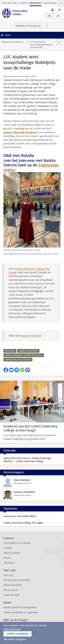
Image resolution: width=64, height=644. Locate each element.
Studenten (24, 3)
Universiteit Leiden (10, 3)
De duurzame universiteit (17, 580)
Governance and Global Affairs (20, 516)
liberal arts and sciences (18, 360)
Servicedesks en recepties (17, 543)
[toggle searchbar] (60, 10)
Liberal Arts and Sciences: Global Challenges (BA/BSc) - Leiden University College (27, 460)
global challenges (28, 351)
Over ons (8, 575)
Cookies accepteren (17, 634)
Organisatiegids (50, 3)
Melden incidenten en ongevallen (21, 612)
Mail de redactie (12, 553)
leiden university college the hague (24, 355)
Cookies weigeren (17, 639)
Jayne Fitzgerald (31, 336)
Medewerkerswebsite (11, 42)
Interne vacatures (13, 585)
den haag (10, 351)
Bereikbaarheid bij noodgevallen (20, 607)
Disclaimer (9, 563)
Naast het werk (11, 595)
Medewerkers (35, 3)
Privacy (7, 558)
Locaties (8, 548)
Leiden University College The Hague (23, 523)
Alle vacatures (11, 590)
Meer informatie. (12, 629)
